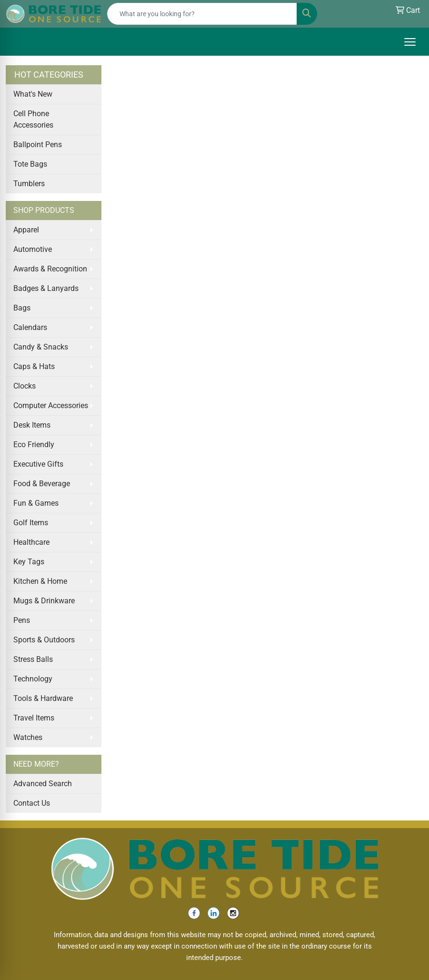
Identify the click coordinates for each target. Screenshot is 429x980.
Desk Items (32, 425)
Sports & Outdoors (44, 640)
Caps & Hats (34, 366)
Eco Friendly (34, 445)
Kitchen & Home (40, 581)
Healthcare (31, 542)
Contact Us (32, 803)
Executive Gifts (38, 464)
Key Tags (29, 562)
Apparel (26, 230)
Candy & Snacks (41, 347)
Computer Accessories (51, 405)
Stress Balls (33, 659)
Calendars (30, 327)
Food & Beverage (42, 484)
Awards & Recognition (50, 269)
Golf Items (31, 523)
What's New (33, 94)
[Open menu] (410, 42)
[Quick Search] (202, 14)
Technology (33, 679)
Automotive (33, 249)
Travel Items (34, 718)
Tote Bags (30, 164)
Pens (22, 620)
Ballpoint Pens (38, 145)
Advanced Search (43, 784)
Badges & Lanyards (46, 288)
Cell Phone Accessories (33, 119)
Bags (22, 308)
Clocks (25, 386)
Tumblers (29, 184)
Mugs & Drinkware (44, 601)
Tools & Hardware (43, 698)
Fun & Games (36, 503)
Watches (28, 737)
